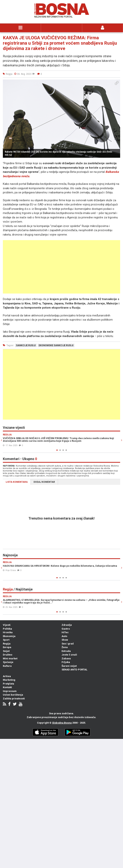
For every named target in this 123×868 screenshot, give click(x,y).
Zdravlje (67, 625)
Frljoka (66, 662)
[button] (117, 83)
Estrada (66, 651)
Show (65, 640)
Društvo (8, 655)
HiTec (65, 632)
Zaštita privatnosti (14, 699)
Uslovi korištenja (13, 695)
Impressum (10, 691)
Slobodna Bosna (62, 723)
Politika (7, 629)
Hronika (8, 632)
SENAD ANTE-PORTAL (74, 670)
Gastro (66, 629)
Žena (65, 647)
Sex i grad (68, 644)
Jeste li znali (69, 655)
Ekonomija (9, 636)
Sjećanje (8, 662)
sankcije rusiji (26, 345)
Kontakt (7, 687)
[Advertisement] (62, 267)
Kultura (7, 666)
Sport (6, 640)
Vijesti (7, 625)
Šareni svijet (69, 666)
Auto (64, 636)
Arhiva (7, 676)
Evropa (7, 647)
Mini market (10, 658)
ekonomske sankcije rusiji (56, 345)
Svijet (6, 651)
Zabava (66, 658)
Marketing (9, 680)
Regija (7, 644)
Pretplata (8, 684)
